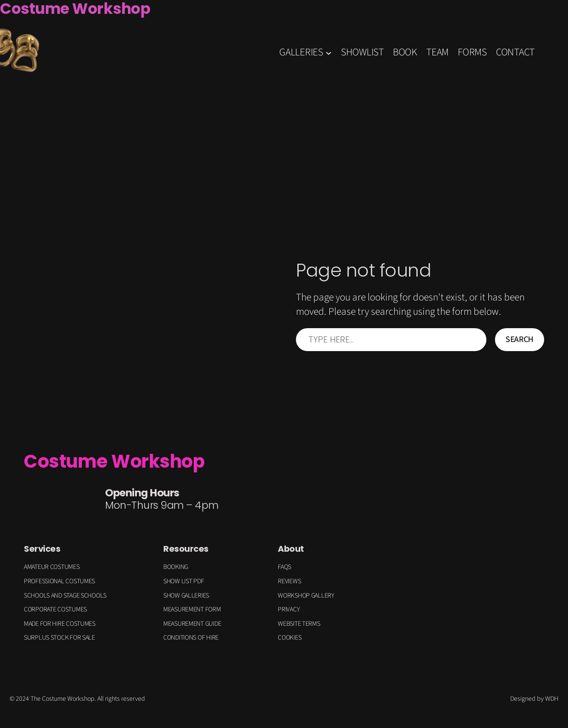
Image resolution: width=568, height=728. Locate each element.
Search (520, 339)
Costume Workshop (114, 461)
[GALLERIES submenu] (329, 53)
